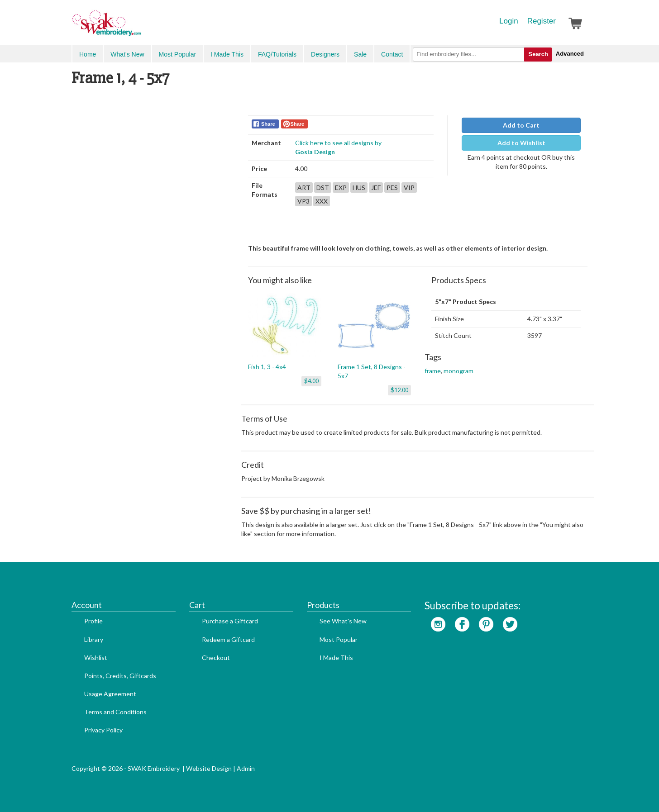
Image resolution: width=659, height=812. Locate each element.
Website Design (209, 768)
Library (94, 639)
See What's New (343, 621)
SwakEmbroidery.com (139, 27)
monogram (458, 371)
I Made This (227, 54)
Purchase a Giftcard (230, 621)
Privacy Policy (103, 730)
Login (509, 21)
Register (542, 21)
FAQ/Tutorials (277, 54)
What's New (127, 54)
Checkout (216, 658)
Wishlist (96, 658)
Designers (325, 54)
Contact (392, 54)
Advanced (570, 54)
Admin (246, 768)
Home (88, 54)
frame (433, 371)
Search (538, 54)
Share (268, 124)
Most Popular (177, 54)
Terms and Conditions (115, 712)
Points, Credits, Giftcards (120, 676)
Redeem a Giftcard (228, 639)
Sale (360, 54)
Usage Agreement (110, 694)
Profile (93, 621)
